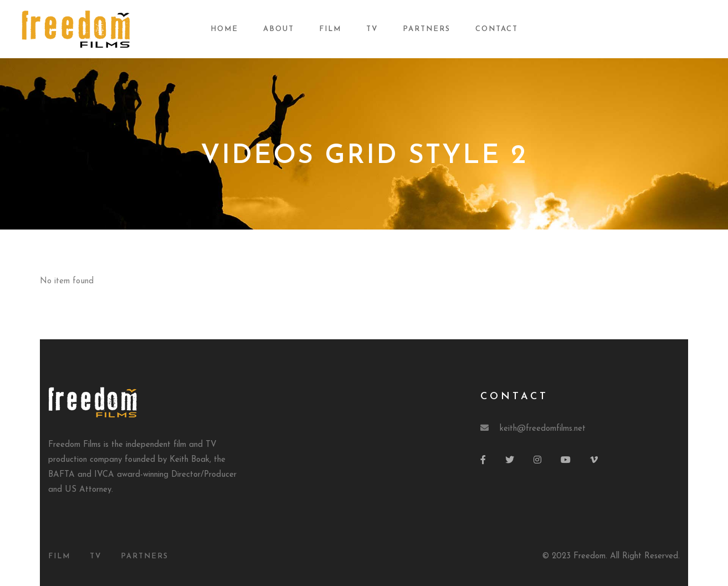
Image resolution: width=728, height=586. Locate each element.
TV (372, 29)
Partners (427, 29)
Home (224, 29)
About (279, 29)
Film (330, 29)
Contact (497, 29)
